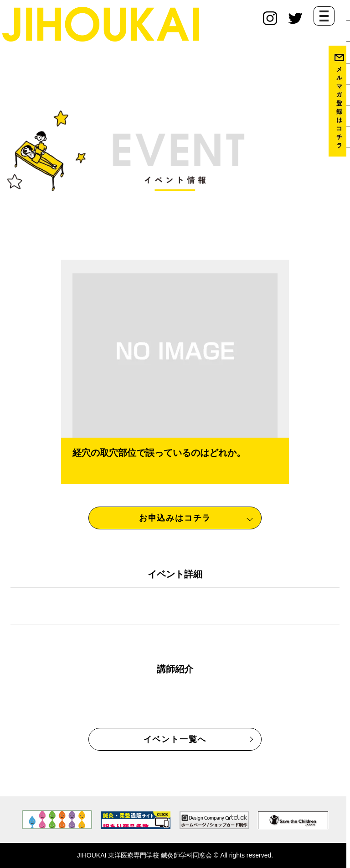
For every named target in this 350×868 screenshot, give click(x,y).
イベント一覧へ (175, 739)
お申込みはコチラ (175, 518)
